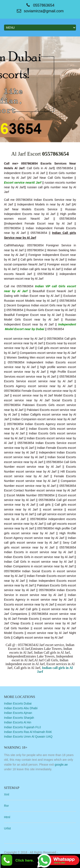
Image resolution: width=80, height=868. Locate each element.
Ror (7, 806)
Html (7, 817)
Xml (7, 794)
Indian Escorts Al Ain (18, 722)
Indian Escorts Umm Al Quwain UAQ (28, 737)
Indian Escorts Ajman (18, 713)
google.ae (61, 765)
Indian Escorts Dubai (18, 703)
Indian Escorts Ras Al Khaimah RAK (28, 732)
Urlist (7, 828)
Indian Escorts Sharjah (19, 718)
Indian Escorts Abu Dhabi (21, 708)
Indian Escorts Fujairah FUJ (23, 727)
